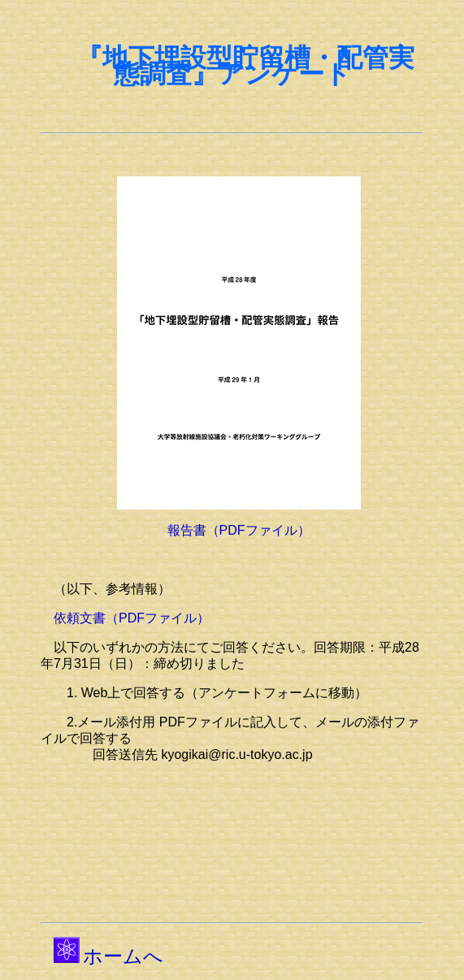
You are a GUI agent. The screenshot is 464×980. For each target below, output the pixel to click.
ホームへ (123, 956)
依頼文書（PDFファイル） (132, 618)
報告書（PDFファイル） (239, 530)
